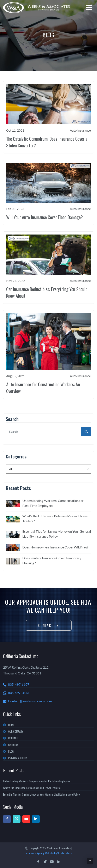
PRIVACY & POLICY (18, 758)
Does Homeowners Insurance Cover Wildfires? (55, 547)
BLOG (11, 751)
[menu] (89, 7)
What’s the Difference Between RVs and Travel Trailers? (55, 518)
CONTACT (13, 738)
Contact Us (49, 625)
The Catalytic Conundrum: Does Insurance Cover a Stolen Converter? (47, 142)
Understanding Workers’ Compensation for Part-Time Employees (53, 503)
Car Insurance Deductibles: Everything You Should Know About (47, 292)
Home (11, 725)
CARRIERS (13, 745)
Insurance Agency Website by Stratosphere (49, 853)
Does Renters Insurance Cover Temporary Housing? (52, 560)
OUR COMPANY (16, 731)
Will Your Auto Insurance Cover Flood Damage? (44, 217)
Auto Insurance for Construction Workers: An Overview (43, 388)
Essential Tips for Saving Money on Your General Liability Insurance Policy (57, 534)
